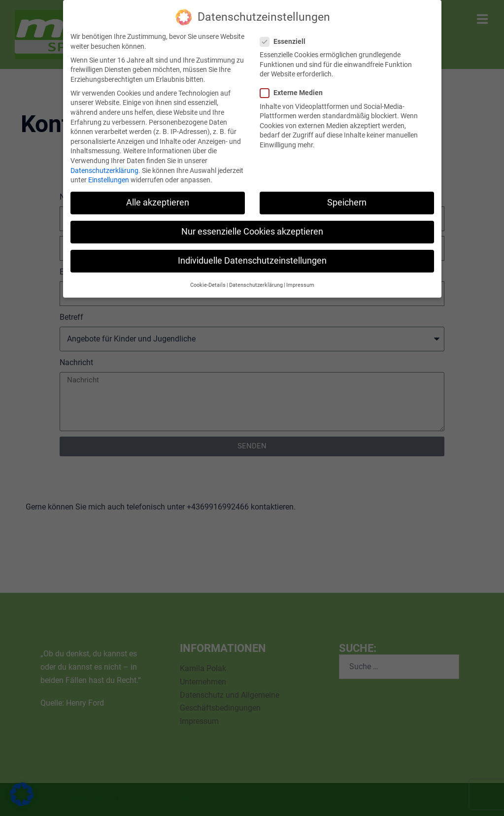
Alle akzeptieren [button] (158, 203)
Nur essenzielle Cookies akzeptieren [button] (252, 232)
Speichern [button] (347, 203)
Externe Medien (294, 93)
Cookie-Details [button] (208, 285)
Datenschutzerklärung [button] (256, 285)
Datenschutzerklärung (104, 170)
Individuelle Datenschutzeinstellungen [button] (252, 261)
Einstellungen (109, 180)
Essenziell (286, 41)
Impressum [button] (300, 285)
